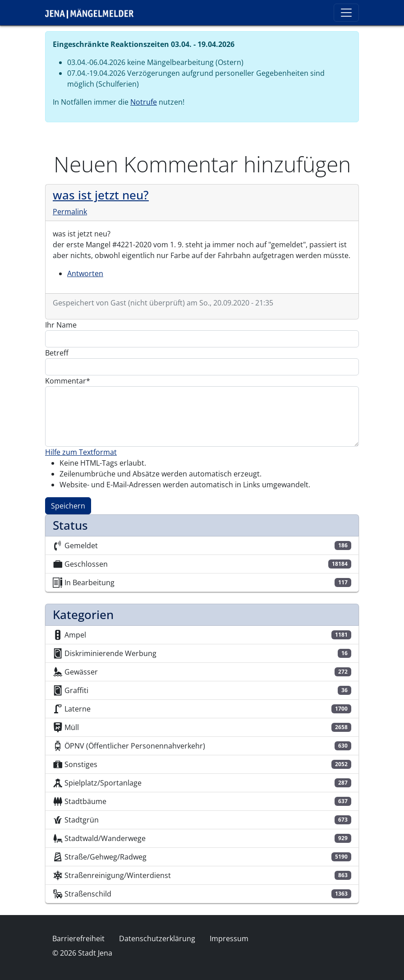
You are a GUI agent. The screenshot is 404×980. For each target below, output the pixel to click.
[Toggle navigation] (346, 13)
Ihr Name (61, 325)
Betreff (57, 353)
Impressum (229, 938)
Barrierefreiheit (78, 938)
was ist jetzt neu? (101, 195)
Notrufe (144, 102)
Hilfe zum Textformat (81, 452)
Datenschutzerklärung (157, 938)
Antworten (85, 273)
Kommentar (66, 381)
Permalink (70, 212)
